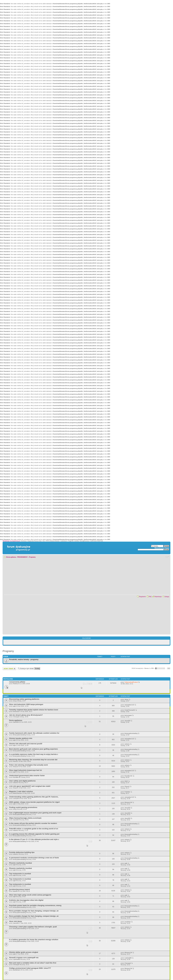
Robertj (15, 684)
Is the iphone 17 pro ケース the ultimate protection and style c (34, 839)
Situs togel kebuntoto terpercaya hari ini (25, 770)
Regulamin (142, 597)
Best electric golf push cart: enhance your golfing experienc (34, 749)
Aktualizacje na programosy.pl (11, 541)
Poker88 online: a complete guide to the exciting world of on (34, 829)
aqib (14, 706)
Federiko (127, 792)
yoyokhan (128, 922)
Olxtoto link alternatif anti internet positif (26, 744)
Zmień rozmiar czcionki (167, 557)
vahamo (127, 744)
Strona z (149, 668)
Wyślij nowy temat (9, 669)
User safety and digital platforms (22, 781)
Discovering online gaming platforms (24, 699)
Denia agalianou (16, 720)
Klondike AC (17, 777)
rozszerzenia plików (17, 682)
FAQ (150, 597)
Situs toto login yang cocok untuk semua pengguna (30, 895)
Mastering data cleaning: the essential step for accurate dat (33, 760)
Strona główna (11, 557)
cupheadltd (16, 959)
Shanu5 (15, 767)
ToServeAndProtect (131, 682)
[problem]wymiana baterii (19, 890)
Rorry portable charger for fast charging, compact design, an (34, 911)
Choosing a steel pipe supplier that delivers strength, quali (33, 927)
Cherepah (16, 717)
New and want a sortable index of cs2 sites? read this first (33, 963)
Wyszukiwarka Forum (162, 548)
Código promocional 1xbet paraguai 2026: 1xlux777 (30, 968)
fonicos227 (16, 711)
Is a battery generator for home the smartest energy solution (34, 940)
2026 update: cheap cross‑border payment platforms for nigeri (34, 802)
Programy (32, 557)
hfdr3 (126, 781)
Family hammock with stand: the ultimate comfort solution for (34, 733)
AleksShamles (17, 793)
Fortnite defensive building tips (22, 852)
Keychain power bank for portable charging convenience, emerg (35, 905)
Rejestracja (158, 597)
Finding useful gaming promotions (23, 807)
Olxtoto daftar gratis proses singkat (24, 952)
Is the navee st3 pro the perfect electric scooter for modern (33, 823)
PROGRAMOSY (22, 557)
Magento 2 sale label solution (21, 791)
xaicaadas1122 (129, 705)
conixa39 (16, 799)
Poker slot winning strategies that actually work (28, 765)
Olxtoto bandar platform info (21, 738)
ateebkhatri (16, 970)
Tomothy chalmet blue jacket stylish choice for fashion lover (34, 710)
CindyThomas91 (130, 710)
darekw (15, 891)
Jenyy (15, 701)
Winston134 (128, 802)
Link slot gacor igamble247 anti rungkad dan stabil (30, 786)
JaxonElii (16, 722)
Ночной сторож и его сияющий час (24, 958)
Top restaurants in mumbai (20, 874)
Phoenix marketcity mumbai (20, 863)
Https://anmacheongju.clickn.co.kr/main (25, 818)
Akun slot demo (16, 921)
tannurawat (128, 715)
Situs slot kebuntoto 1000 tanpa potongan (26, 704)
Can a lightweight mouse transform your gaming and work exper (35, 813)
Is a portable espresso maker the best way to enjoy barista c (34, 754)
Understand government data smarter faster (27, 776)
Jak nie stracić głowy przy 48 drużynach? (26, 715)
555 (169, 668)
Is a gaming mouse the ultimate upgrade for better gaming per (34, 834)
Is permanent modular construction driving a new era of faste (34, 858)
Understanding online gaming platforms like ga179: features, (34, 797)
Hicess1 (16, 761)
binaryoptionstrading (19, 735)
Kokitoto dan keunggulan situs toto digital (26, 900)
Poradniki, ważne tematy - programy (24, 659)
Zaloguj (167, 597)
